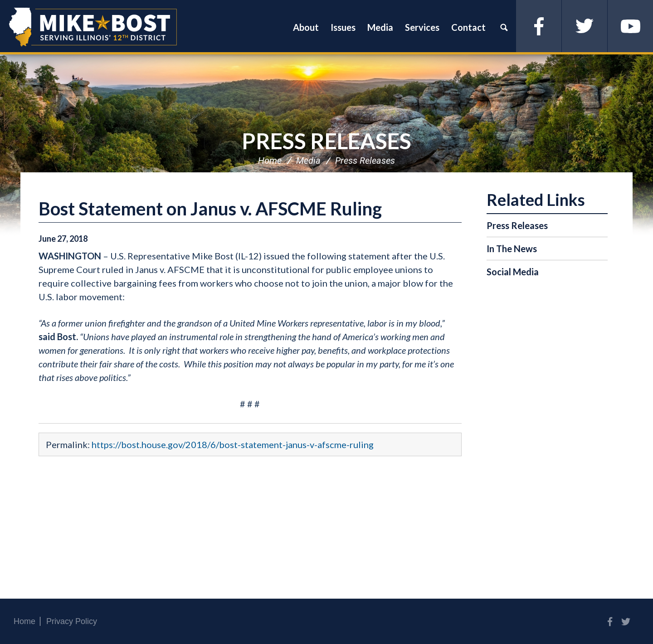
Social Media (513, 272)
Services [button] (422, 27)
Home (270, 161)
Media (308, 161)
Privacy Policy (72, 621)
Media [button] (380, 27)
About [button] (306, 27)
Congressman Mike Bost (93, 27)
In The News (512, 249)
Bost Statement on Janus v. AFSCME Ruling (210, 209)
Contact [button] (468, 27)
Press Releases (326, 141)
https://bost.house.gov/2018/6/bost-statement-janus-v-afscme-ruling (233, 444)
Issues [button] (343, 27)
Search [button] (504, 27)
